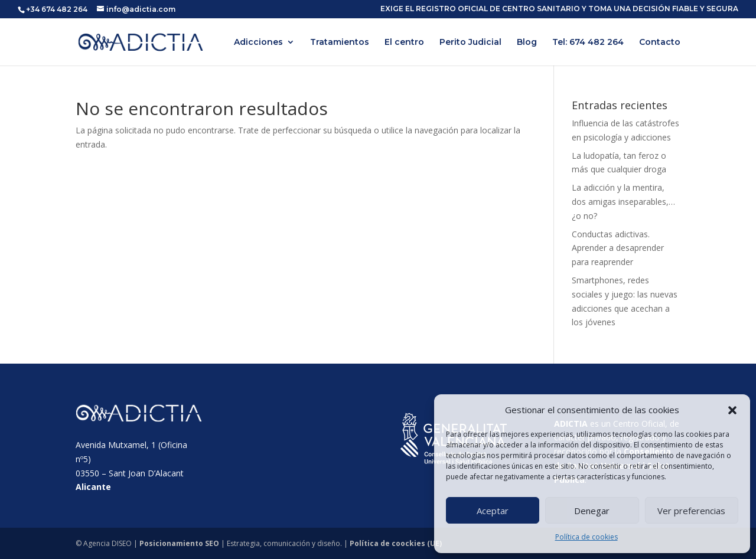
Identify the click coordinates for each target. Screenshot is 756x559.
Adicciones (258, 43)
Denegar (592, 511)
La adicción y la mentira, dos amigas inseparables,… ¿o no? (623, 202)
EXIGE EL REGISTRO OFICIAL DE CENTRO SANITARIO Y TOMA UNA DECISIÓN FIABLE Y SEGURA (559, 9)
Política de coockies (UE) (396, 543)
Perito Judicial (470, 43)
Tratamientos (340, 43)
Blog (527, 43)
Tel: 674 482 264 (588, 43)
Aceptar (493, 511)
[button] (732, 410)
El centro (404, 43)
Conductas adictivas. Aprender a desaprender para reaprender (618, 248)
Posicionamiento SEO (179, 543)
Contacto (660, 43)
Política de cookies (586, 537)
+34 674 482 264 (57, 9)
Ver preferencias (691, 511)
